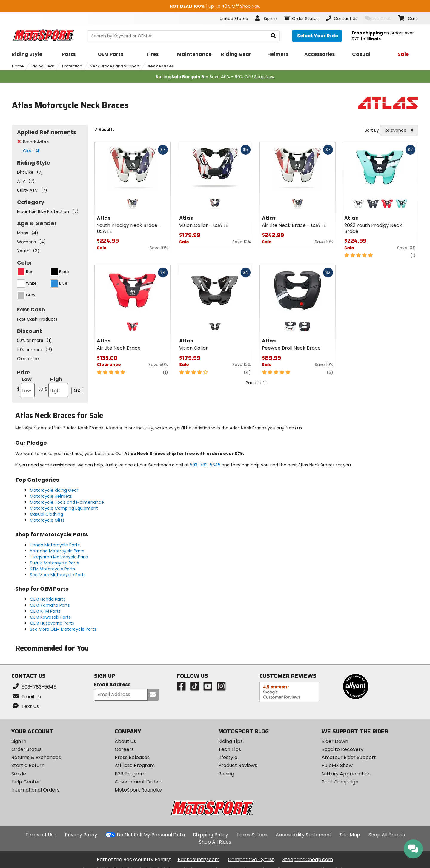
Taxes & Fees (252, 835)
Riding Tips (231, 741)
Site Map (350, 835)
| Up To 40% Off (215, 6)
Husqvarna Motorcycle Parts (59, 557)
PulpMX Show (337, 765)
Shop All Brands (387, 835)
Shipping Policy (211, 835)
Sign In (19, 741)
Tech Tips (230, 749)
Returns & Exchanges (36, 757)
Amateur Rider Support (349, 757)
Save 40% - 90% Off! (215, 77)
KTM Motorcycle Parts (52, 569)
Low (26, 387)
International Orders (35, 790)
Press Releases (132, 757)
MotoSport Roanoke (138, 790)
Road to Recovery (343, 749)
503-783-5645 (205, 465)
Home (18, 66)
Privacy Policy (81, 835)
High (53, 387)
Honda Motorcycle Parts (55, 545)
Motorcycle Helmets (51, 496)
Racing (226, 774)
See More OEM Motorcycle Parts (63, 629)
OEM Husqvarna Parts (52, 623)
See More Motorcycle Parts (58, 575)
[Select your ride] (317, 36)
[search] (273, 36)
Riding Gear (43, 66)
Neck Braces (161, 66)
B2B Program (130, 774)
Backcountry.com (199, 859)
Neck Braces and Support (115, 66)
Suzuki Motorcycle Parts (54, 563)
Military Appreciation (346, 774)
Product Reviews (238, 765)
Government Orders (139, 782)
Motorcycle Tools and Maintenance (67, 502)
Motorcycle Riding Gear (54, 490)
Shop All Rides (215, 842)
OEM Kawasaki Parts (50, 617)
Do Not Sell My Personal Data (151, 835)
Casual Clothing (46, 514)
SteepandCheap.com (308, 859)
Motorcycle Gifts (47, 520)
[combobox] (399, 130)
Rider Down (335, 741)
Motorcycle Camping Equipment (64, 508)
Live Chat (378, 18)
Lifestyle (228, 757)
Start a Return (28, 765)
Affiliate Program (135, 765)
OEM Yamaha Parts (50, 605)
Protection (72, 66)
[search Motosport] (183, 36)
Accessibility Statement (304, 835)
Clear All (31, 151)
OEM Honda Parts (48, 599)
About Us (125, 741)
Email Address (112, 685)
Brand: (36, 142)
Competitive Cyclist (251, 859)
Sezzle (19, 774)
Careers (124, 749)
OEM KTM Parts (45, 611)
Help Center (26, 782)
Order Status (26, 749)
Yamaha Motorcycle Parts (57, 551)
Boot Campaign (340, 782)
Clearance (28, 359)
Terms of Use (41, 835)
